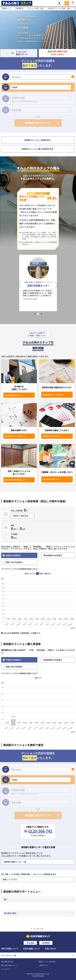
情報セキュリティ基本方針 (47, 962)
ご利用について (43, 965)
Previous (18, 283)
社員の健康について (32, 949)
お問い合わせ (50, 949)
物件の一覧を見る (21, 516)
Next (56, 283)
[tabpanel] (38, 283)
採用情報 (46, 943)
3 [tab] (42, 314)
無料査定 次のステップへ (38, 123)
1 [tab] (35, 314)
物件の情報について (10, 949)
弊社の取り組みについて (9, 965)
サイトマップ (6, 969)
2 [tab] (38, 314)
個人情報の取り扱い (8, 962)
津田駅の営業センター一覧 (15, 862)
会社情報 (30, 943)
